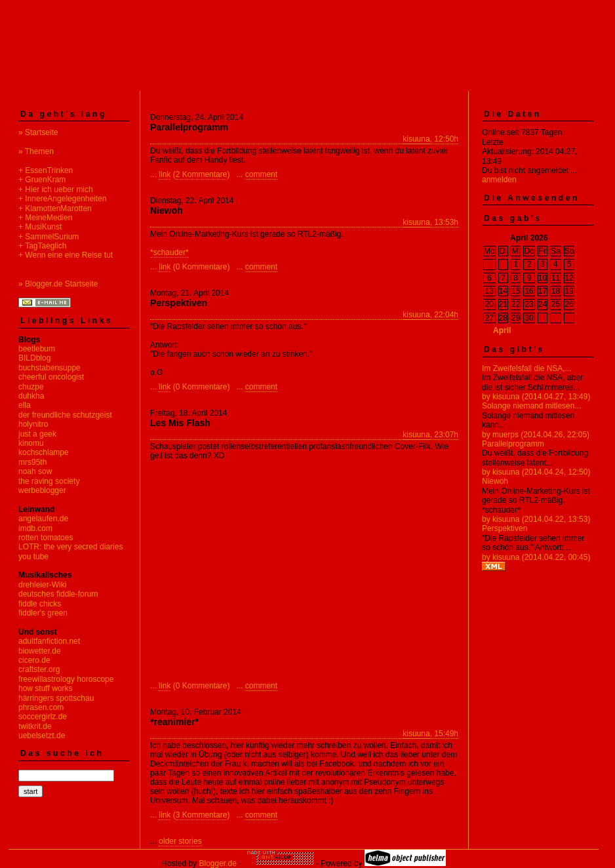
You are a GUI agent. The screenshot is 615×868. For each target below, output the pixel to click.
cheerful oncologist (51, 377)
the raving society (49, 481)
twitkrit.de (35, 726)
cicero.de (34, 660)
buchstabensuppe (50, 368)
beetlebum (37, 349)
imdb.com (35, 528)
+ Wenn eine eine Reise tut (66, 255)
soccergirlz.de (43, 717)
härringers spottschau (56, 698)
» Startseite (38, 132)
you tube (33, 557)
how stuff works (45, 688)
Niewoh (495, 481)
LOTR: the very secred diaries (70, 547)
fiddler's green (43, 613)
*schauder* (169, 252)
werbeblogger (42, 490)
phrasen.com (41, 707)
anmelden (499, 180)
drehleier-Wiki (42, 585)
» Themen (36, 151)
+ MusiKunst (40, 227)
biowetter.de (40, 651)
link (165, 174)
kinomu (31, 443)
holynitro (33, 424)
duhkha (31, 396)
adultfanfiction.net (49, 641)
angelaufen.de (43, 519)
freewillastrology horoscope (66, 679)
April (502, 330)
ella (25, 405)
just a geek (37, 434)
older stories (180, 841)
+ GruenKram (42, 180)
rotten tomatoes (46, 538)
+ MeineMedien (45, 218)
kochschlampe (44, 452)
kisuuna (416, 139)
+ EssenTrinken (46, 170)
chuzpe (31, 387)
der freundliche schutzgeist (65, 415)
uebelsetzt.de (42, 736)
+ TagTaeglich (43, 246)
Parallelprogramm (513, 444)
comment (261, 174)
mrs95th (32, 462)
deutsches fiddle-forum (58, 594)
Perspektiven (505, 528)
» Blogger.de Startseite (58, 284)
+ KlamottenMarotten (55, 208)
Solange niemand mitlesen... (531, 406)
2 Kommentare (202, 174)
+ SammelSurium (49, 237)
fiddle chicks (40, 604)
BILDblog (34, 358)
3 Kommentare (202, 815)
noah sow (35, 471)
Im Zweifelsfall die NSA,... (527, 368)
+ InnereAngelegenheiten (62, 199)
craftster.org (39, 669)
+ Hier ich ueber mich (56, 189)
